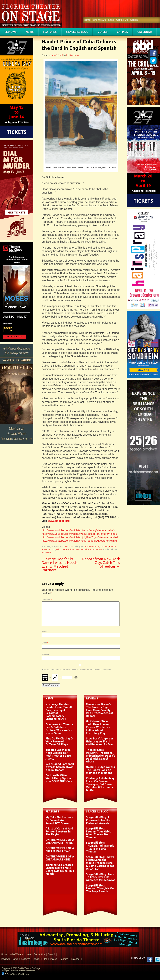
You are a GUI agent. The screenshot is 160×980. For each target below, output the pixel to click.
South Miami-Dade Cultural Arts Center (84, 550)
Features (50, 32)
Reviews (10, 32)
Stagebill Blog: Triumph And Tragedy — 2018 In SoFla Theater (100, 847)
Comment (47, 600)
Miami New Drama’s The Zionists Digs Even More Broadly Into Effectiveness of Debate (100, 710)
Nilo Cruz (61, 550)
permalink (46, 553)
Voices (102, 32)
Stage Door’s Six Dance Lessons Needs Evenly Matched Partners (60, 564)
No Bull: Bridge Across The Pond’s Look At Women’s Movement (100, 770)
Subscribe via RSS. (27, 971)
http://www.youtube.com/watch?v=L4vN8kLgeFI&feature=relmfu (79, 534)
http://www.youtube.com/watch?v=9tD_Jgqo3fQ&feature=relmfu (79, 541)
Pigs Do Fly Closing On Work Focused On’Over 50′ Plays (60, 741)
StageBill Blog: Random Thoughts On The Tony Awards (100, 888)
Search (134, 20)
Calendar (144, 32)
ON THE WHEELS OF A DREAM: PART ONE (60, 858)
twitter (157, 959)
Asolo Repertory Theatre (96, 547)
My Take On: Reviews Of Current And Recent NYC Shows (59, 820)
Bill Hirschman (73, 55)
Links (111, 20)
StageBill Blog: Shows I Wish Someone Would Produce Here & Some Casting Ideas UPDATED (100, 863)
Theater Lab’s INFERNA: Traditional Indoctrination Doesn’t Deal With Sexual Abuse (100, 756)
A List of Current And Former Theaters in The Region (59, 831)
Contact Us (122, 20)
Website (45, 654)
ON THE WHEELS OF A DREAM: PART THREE (60, 841)
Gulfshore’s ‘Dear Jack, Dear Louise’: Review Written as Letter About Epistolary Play (98, 727)
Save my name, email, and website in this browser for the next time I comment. (77, 670)
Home (87, 20)
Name (45, 631)
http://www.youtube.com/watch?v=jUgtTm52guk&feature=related (80, 537)
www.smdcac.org (59, 521)
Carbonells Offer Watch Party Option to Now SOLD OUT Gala (60, 778)
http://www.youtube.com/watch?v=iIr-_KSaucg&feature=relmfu (78, 530)
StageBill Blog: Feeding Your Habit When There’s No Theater (98, 833)
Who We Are (99, 20)
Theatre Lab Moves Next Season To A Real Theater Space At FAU (58, 754)
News (30, 32)
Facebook (150, 959)
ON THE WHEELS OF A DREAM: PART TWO (60, 850)
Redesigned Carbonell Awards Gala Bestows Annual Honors (60, 767)
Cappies (122, 32)
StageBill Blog (77, 32)
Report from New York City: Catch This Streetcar (101, 563)
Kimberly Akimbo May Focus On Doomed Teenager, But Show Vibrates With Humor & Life (100, 784)
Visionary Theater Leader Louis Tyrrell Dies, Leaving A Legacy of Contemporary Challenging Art (59, 711)
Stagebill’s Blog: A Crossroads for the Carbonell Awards (98, 820)
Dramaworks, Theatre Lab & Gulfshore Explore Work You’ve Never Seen (59, 729)
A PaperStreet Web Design (15, 974)
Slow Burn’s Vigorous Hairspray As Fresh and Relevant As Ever (100, 741)
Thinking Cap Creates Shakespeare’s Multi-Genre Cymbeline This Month (60, 869)
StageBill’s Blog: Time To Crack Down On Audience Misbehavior (100, 877)
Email (45, 643)
